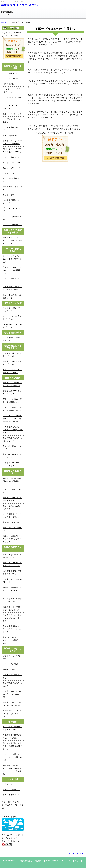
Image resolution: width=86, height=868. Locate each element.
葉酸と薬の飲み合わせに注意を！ (12, 507)
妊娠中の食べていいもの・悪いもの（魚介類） (12, 694)
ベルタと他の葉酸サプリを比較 (12, 339)
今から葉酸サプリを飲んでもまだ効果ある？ (12, 516)
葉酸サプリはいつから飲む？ (20, 5)
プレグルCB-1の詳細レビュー (13, 210)
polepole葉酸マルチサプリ (12, 129)
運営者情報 (8, 784)
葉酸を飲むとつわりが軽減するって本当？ (12, 564)
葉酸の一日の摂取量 (11, 522)
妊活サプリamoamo (11, 163)
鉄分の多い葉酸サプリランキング (12, 309)
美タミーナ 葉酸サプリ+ (13, 188)
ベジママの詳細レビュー (12, 218)
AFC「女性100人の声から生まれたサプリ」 (12, 151)
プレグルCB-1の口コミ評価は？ (13, 107)
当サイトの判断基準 (11, 790)
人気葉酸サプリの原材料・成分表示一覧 (12, 288)
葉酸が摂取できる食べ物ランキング (12, 439)
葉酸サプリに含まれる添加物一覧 (12, 296)
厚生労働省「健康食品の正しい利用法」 (12, 736)
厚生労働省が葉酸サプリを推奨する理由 (12, 728)
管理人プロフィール (11, 795)
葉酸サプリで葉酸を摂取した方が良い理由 (12, 384)
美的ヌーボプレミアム (12, 114)
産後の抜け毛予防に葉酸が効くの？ (12, 556)
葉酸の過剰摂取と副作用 (12, 529)
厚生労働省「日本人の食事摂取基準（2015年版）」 (13, 746)
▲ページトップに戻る (74, 853)
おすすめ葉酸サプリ (7, 13)
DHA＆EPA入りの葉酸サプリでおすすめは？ (12, 326)
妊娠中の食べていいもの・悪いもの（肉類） (12, 704)
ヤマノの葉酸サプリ (11, 157)
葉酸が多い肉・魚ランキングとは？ (12, 464)
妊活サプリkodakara (12, 168)
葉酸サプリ (5, 22)
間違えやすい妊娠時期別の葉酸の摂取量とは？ (12, 481)
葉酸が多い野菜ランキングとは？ (12, 448)
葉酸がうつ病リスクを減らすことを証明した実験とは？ (12, 640)
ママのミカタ (9, 173)
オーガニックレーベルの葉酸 (12, 121)
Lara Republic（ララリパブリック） (13, 91)
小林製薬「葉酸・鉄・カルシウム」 (12, 202)
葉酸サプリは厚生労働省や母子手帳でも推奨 (12, 409)
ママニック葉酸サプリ (12, 79)
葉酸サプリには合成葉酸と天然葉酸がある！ (12, 401)
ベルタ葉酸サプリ (10, 73)
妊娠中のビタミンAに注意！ (12, 657)
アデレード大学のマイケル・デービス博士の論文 (12, 757)
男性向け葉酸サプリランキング (12, 280)
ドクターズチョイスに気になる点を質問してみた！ (12, 259)
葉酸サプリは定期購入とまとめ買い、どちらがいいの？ (12, 539)
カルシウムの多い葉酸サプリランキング (12, 318)
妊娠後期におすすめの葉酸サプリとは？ (12, 371)
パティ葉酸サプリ (10, 136)
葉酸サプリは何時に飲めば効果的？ (12, 499)
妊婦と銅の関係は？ (11, 670)
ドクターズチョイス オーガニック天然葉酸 (13, 142)
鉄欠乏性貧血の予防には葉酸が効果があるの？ (12, 618)
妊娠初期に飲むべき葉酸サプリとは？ (12, 355)
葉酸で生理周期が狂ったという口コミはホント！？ (12, 629)
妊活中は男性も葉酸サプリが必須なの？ (12, 600)
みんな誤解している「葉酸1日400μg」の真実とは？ (13, 430)
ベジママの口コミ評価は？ (12, 99)
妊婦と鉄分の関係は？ (12, 664)
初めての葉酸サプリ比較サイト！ (33, 861)
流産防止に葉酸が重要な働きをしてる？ (12, 572)
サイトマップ (75, 861)
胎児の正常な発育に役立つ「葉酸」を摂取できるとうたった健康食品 (12, 770)
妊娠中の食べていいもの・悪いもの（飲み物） (12, 714)
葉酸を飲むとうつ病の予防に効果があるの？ (12, 608)
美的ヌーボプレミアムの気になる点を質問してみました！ (12, 270)
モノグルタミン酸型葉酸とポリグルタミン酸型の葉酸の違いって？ (12, 419)
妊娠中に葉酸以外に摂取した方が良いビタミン (12, 590)
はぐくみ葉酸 (9, 84)
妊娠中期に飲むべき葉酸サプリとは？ (12, 363)
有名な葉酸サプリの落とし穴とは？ (12, 392)
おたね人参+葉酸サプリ (12, 180)
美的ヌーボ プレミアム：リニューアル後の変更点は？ (12, 241)
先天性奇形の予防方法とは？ (12, 676)
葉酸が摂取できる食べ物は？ (12, 684)
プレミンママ (9, 195)
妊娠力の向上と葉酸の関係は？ (12, 581)
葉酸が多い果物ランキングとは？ (12, 456)
